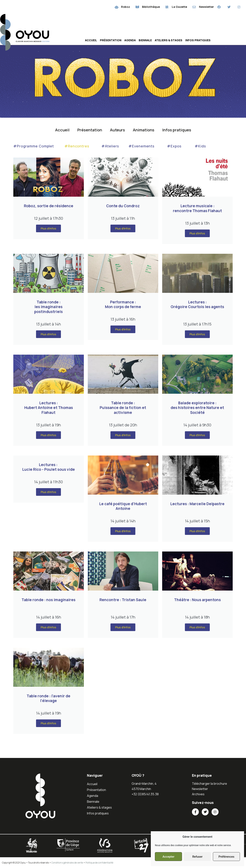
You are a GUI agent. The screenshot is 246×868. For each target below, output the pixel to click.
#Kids (200, 146)
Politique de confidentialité (99, 863)
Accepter (168, 857)
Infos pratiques (198, 40)
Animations (144, 130)
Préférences (226, 857)
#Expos (174, 146)
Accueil (91, 40)
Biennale (145, 40)
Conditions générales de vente (67, 863)
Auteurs (117, 130)
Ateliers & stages (169, 40)
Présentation (111, 40)
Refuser (197, 857)
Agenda (130, 40)
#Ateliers (110, 146)
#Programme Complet (34, 146)
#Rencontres (77, 146)
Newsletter (200, 789)
